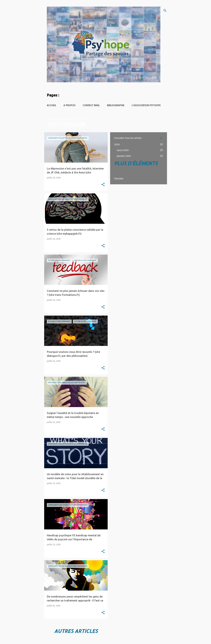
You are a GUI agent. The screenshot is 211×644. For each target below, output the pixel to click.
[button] (103, 185)
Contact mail (91, 106)
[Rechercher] (165, 11)
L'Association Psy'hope (146, 106)
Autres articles (76, 631)
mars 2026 (123, 150)
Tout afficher (66, 124)
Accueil (52, 106)
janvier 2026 (124, 156)
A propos (69, 106)
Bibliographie (116, 106)
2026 (117, 144)
